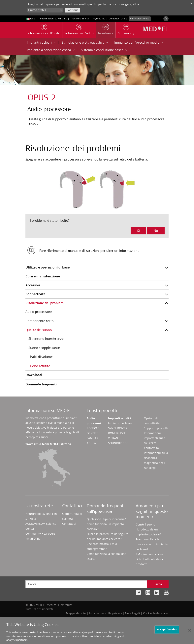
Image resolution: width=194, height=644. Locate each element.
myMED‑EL (99, 19)
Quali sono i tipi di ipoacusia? (106, 519)
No (156, 231)
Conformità (151, 448)
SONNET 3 (94, 433)
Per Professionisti (140, 19)
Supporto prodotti (156, 428)
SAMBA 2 (93, 438)
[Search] (166, 19)
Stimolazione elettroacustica (85, 42)
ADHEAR (92, 443)
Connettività (35, 294)
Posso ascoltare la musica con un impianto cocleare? (152, 544)
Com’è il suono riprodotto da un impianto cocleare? (148, 529)
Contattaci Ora (117, 19)
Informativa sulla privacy (105, 613)
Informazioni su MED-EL (53, 19)
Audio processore (39, 312)
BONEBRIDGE (117, 433)
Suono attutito (39, 366)
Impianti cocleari (41, 42)
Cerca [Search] (158, 584)
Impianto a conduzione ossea (51, 50)
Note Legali (132, 613)
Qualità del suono (39, 330)
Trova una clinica (80, 19)
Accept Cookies (167, 631)
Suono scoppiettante (44, 348)
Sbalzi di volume (41, 357)
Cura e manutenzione (43, 276)
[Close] (190, 632)
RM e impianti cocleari (151, 554)
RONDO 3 (93, 428)
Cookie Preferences (156, 613)
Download (34, 375)
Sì (138, 231)
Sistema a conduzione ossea (104, 50)
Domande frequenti (41, 384)
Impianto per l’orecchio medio (139, 42)
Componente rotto (40, 321)
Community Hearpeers (40, 534)
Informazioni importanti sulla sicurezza (155, 438)
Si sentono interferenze (46, 339)
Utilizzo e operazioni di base (48, 267)
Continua (72, 10)
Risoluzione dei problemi (45, 303)
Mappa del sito (76, 613)
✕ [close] (191, 3)
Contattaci (69, 524)
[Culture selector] (45, 10)
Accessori (33, 285)
